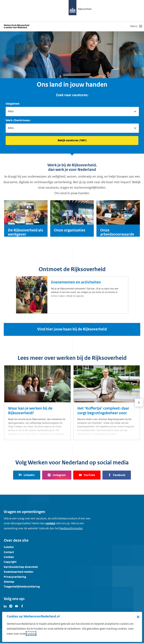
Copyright (10, 562)
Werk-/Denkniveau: (18, 120)
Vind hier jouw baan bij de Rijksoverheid (72, 329)
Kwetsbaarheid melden (19, 572)
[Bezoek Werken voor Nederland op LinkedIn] (5, 606)
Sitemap (9, 582)
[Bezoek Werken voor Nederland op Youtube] (16, 606)
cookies (31, 634)
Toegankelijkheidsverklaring (22, 586)
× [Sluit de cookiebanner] (138, 617)
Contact (9, 552)
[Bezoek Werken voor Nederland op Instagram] (11, 606)
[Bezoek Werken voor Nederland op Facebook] (22, 606)
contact (50, 523)
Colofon (9, 547)
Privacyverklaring (15, 577)
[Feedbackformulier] (71, 528)
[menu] (136, 26)
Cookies (9, 557)
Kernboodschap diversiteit (21, 567)
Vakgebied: (13, 104)
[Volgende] (139, 403)
